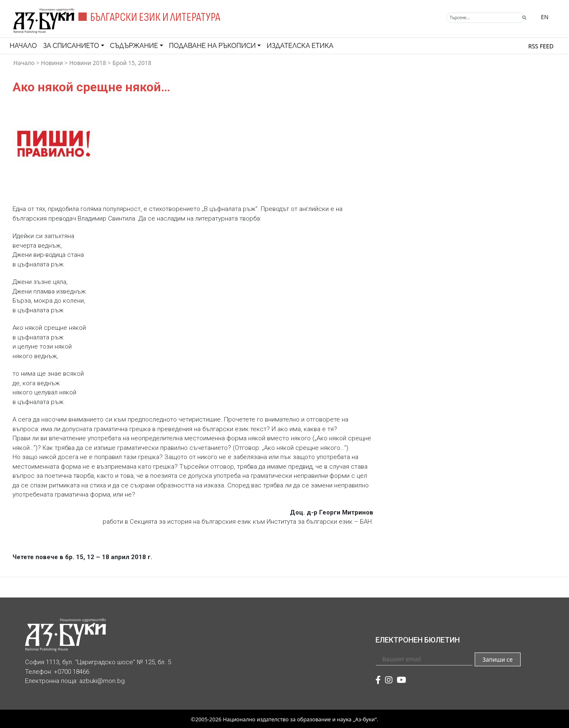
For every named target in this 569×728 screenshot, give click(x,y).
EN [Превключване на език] (545, 17)
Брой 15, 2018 (132, 63)
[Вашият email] (424, 659)
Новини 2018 (88, 63)
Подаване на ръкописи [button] (212, 46)
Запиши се (497, 659)
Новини (52, 63)
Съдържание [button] (134, 46)
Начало (23, 46)
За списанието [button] (71, 46)
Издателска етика (300, 46)
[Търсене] (486, 18)
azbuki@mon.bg (102, 681)
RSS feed (541, 46)
